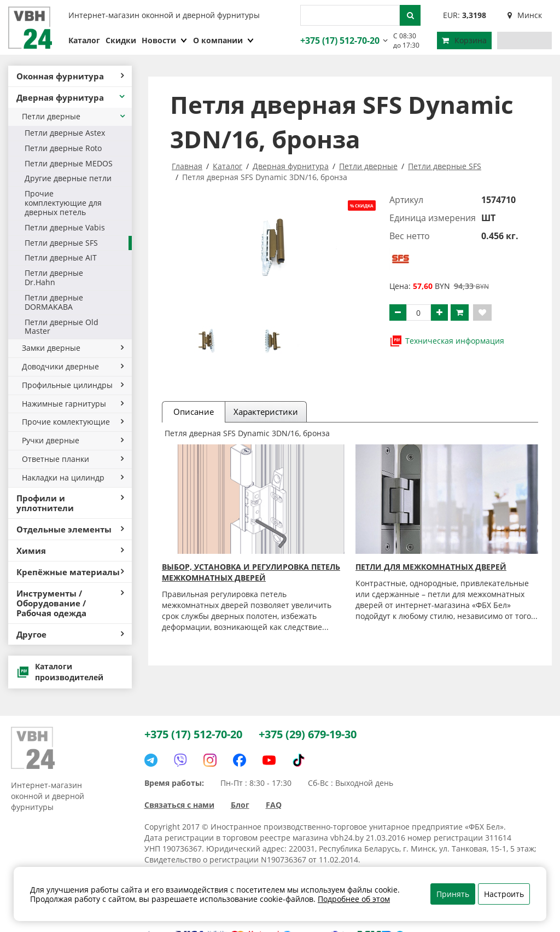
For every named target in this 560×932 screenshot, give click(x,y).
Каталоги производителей (60, 672)
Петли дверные (74, 116)
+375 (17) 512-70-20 (339, 40)
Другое (70, 634)
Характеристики (266, 412)
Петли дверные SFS (61, 243)
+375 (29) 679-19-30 (308, 734)
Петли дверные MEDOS (69, 163)
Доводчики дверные (73, 366)
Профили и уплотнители (70, 503)
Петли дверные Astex (65, 133)
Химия (70, 551)
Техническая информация (447, 341)
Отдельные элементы (70, 529)
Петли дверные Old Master (62, 327)
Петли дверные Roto (63, 148)
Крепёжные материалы (70, 572)
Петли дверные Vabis (65, 227)
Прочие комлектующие (73, 422)
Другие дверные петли (68, 178)
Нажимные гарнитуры (73, 404)
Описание (194, 412)
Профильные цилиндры (73, 385)
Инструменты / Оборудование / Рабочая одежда (70, 603)
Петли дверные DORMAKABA (54, 302)
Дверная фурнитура (71, 97)
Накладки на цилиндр (73, 477)
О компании (224, 40)
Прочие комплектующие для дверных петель (63, 203)
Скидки (121, 40)
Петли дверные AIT (61, 257)
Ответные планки (73, 459)
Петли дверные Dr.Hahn (54, 277)
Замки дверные (73, 348)
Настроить (504, 894)
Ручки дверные (73, 440)
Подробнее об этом (354, 899)
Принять (453, 894)
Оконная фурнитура (70, 76)
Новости (165, 40)
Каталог (84, 40)
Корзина (464, 40)
